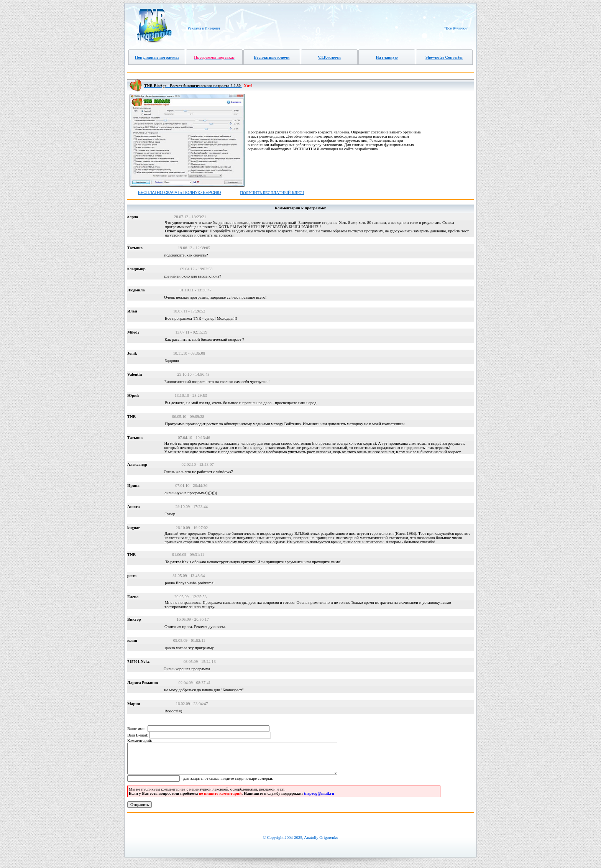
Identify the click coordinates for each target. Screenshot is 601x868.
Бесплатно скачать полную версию (180, 192)
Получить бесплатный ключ (272, 193)
